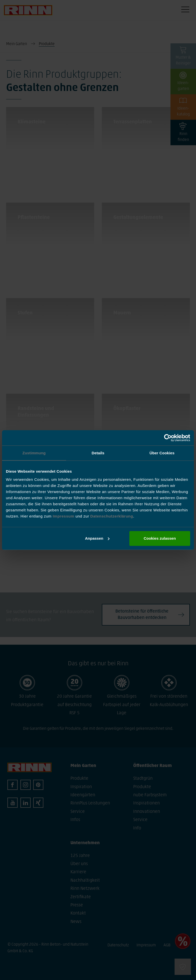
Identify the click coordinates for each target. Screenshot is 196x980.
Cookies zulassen (160, 538)
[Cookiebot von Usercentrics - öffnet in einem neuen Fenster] (168, 438)
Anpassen (97, 538)
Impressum (64, 516)
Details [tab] (98, 453)
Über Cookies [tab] (162, 453)
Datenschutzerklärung (112, 516)
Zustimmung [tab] (34, 453)
